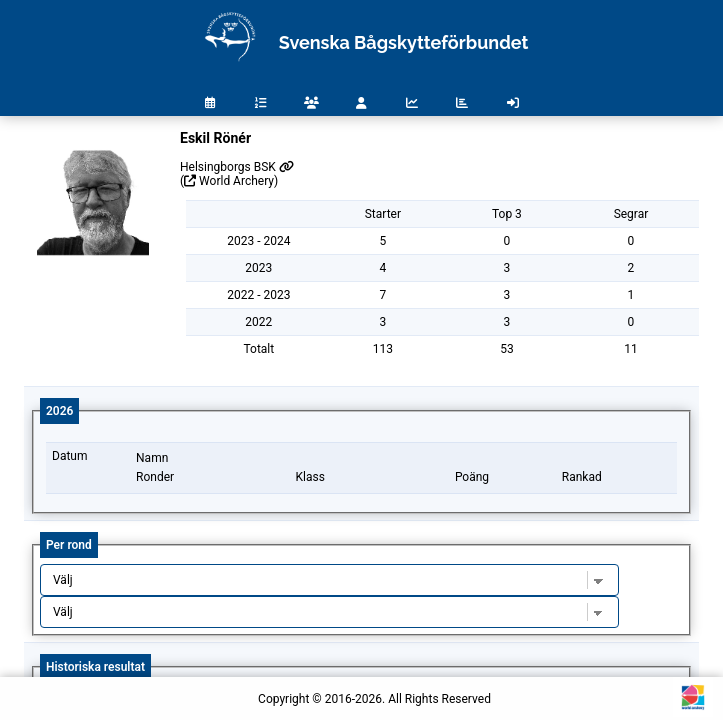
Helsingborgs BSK (237, 167)
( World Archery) (229, 181)
